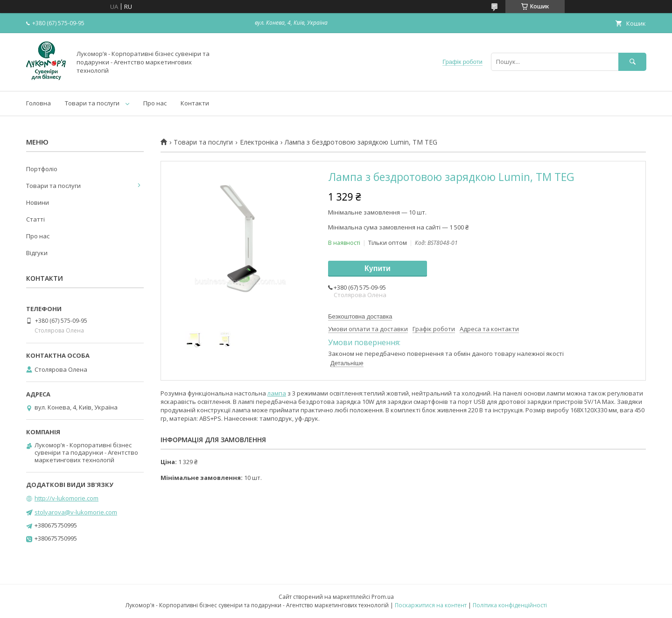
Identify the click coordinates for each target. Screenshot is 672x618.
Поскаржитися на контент (431, 605)
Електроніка (259, 142)
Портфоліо (42, 169)
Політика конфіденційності (510, 605)
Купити (378, 268)
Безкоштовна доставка (360, 316)
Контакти (195, 103)
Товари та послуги (92, 103)
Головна (38, 103)
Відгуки (37, 253)
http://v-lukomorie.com (66, 498)
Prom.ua (383, 597)
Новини (38, 202)
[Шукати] (632, 62)
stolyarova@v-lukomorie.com (76, 512)
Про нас (155, 103)
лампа (277, 393)
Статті (35, 219)
